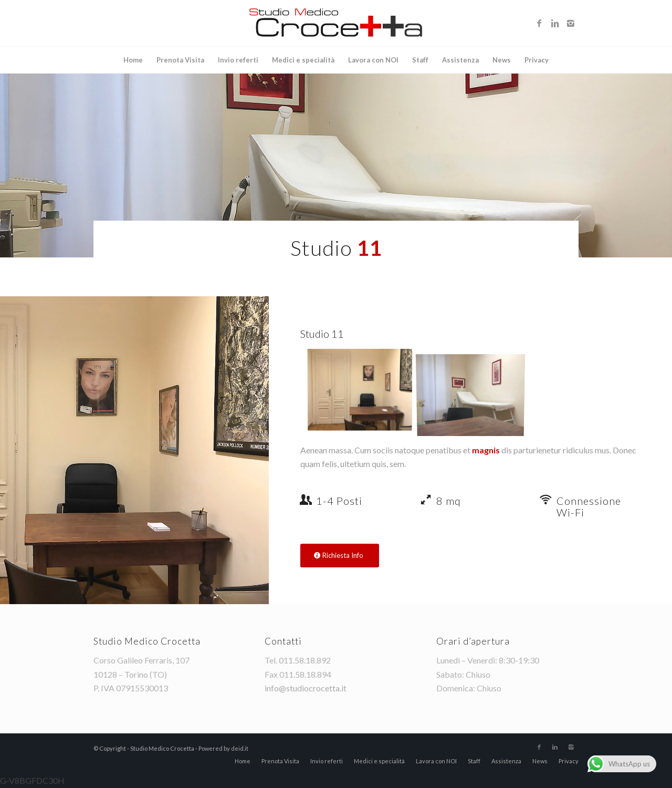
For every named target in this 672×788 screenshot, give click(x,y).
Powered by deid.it (223, 748)
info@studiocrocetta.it (306, 688)
